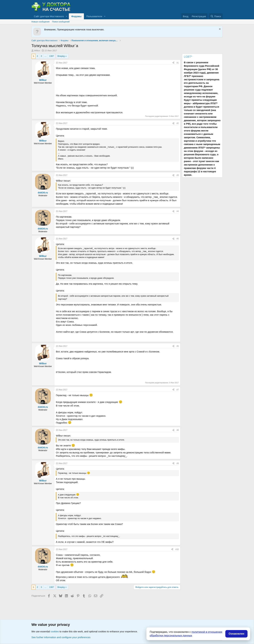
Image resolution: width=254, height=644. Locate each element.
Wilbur (37, 51)
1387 (52, 56)
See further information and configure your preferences (61, 637)
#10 (177, 549)
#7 (178, 390)
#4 (178, 211)
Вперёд (61, 56)
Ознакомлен (236, 634)
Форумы (76, 16)
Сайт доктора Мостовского (49, 16)
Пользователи (94, 16)
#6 (178, 346)
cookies (55, 631)
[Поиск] (216, 16)
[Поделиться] (173, 63)
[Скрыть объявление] (219, 29)
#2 (178, 123)
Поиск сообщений (61, 22)
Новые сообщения (40, 22)
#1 (178, 63)
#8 (178, 430)
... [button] (46, 56)
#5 (178, 239)
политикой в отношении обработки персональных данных (186, 634)
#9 (178, 463)
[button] (67, 16)
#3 (178, 175)
